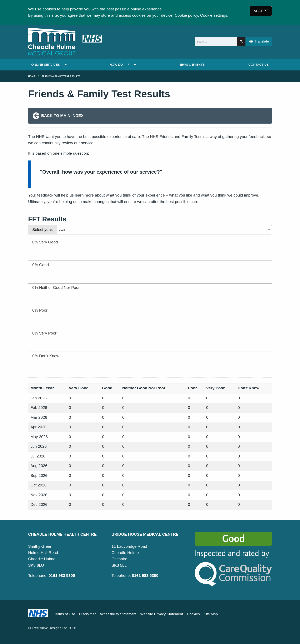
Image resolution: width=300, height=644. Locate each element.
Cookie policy (186, 15)
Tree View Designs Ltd (49, 628)
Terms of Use (65, 614)
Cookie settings (214, 15)
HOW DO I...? (119, 65)
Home (32, 76)
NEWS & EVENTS (192, 65)
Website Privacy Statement (162, 614)
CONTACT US (258, 65)
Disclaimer (87, 614)
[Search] (216, 42)
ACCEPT (261, 11)
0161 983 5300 (62, 576)
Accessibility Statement (118, 614)
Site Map (211, 614)
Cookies (193, 614)
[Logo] (65, 42)
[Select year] (164, 230)
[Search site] (241, 42)
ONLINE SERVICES (46, 65)
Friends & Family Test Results (61, 76)
